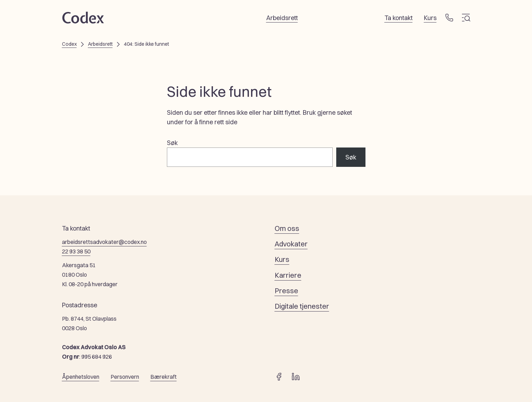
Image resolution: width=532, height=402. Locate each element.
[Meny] (466, 18)
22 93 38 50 (76, 251)
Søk (172, 143)
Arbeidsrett (100, 44)
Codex (69, 44)
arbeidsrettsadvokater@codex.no (104, 242)
